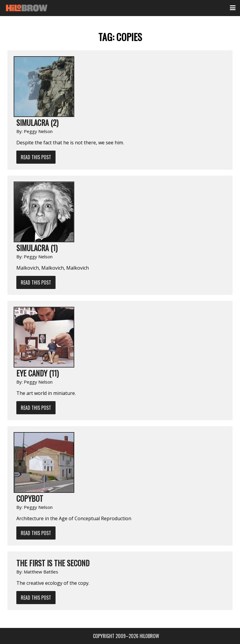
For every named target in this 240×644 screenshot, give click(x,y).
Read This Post (36, 157)
